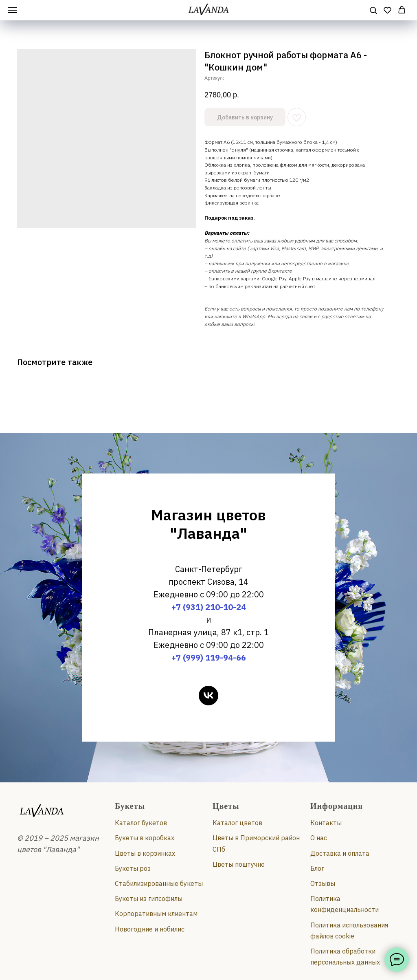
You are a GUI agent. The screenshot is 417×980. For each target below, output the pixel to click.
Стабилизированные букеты (159, 883)
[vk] (208, 696)
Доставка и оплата (340, 853)
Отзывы (323, 883)
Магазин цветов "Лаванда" (208, 524)
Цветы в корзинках (145, 853)
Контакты (326, 823)
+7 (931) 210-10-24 (209, 607)
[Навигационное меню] (13, 10)
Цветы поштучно (239, 864)
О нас (319, 838)
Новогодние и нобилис (150, 929)
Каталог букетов (141, 823)
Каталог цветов (237, 823)
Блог (317, 868)
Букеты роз (133, 868)
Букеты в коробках (145, 838)
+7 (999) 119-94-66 (209, 657)
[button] (373, 10)
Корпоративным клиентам (156, 914)
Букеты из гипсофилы (149, 899)
